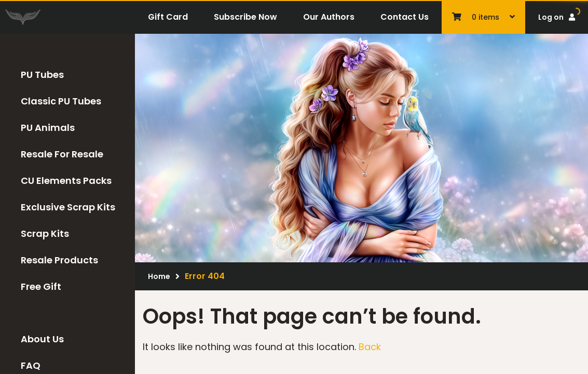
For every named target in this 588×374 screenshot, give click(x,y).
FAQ (31, 365)
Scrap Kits (45, 233)
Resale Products (59, 260)
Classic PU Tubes (61, 101)
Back (370, 347)
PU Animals (48, 128)
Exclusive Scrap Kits (68, 207)
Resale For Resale (62, 154)
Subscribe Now (245, 17)
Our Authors (329, 17)
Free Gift (41, 286)
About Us (42, 339)
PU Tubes (42, 75)
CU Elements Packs (66, 181)
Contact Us (405, 17)
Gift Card (168, 17)
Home (159, 276)
